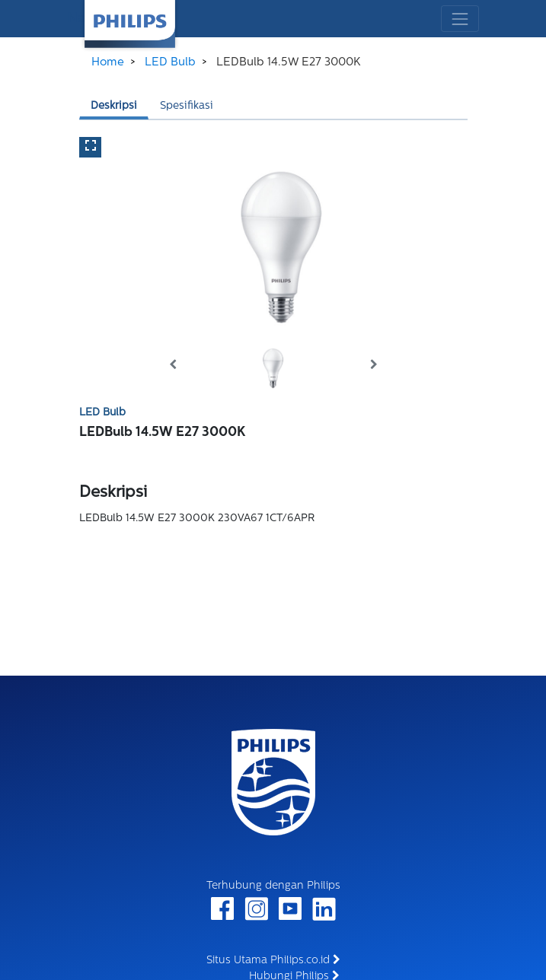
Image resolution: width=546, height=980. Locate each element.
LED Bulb (170, 63)
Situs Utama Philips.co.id (273, 960)
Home (108, 63)
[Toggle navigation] (460, 19)
